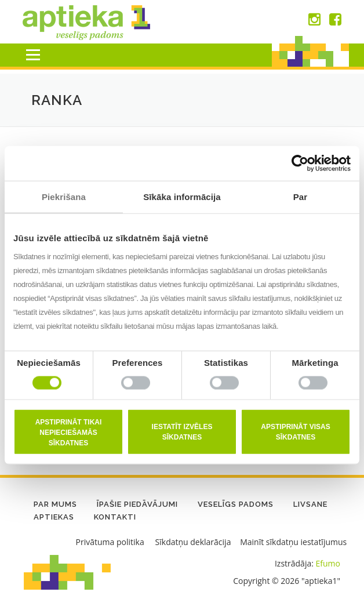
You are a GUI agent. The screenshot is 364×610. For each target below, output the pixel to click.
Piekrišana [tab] (64, 197)
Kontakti (115, 517)
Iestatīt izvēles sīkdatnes (182, 431)
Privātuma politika (110, 542)
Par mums (55, 504)
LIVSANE (310, 504)
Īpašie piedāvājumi (137, 504)
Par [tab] (301, 197)
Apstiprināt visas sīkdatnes (295, 431)
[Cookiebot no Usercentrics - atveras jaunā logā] (300, 164)
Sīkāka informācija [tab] (182, 197)
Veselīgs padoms (236, 504)
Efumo (328, 563)
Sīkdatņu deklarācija (193, 542)
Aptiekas (54, 517)
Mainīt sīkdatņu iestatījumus (293, 542)
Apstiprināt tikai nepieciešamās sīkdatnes (69, 432)
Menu (33, 55)
